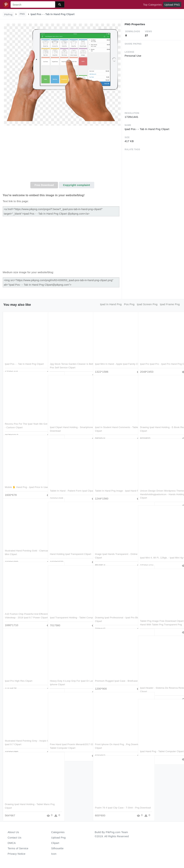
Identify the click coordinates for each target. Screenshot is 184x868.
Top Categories (152, 5)
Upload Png (58, 838)
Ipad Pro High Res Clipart (19, 673)
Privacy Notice (17, 854)
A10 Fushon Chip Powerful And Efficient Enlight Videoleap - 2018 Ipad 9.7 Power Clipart (23, 610)
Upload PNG (172, 5)
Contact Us (15, 838)
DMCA (12, 843)
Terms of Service (18, 848)
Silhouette (57, 848)
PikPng (8, 14)
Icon (54, 854)
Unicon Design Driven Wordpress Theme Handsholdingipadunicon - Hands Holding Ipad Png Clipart (158, 487)
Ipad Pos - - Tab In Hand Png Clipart (24, 357)
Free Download (44, 185)
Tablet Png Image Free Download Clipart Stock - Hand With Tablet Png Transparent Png (160, 617)
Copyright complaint (76, 185)
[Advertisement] (62, 155)
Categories (58, 832)
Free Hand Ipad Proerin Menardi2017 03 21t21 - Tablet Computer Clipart (66, 740)
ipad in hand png (111, 304)
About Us (13, 832)
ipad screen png (147, 304)
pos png (129, 304)
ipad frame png (170, 304)
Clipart (55, 843)
